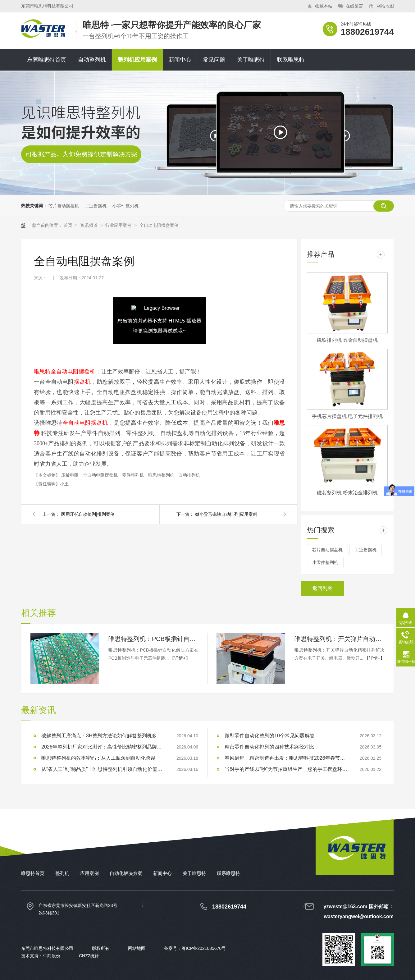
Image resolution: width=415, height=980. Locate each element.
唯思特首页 (33, 873)
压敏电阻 (71, 475)
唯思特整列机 (162, 475)
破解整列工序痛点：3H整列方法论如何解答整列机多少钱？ (103, 736)
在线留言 (354, 6)
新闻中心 (180, 60)
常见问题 (214, 60)
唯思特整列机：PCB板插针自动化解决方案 (153, 639)
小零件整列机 (125, 206)
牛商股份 (52, 956)
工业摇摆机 (96, 206)
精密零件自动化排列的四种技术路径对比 (269, 747)
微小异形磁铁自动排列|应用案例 (226, 514)
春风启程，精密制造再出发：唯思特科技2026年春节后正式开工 (287, 758)
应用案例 (89, 873)
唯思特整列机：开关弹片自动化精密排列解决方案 (340, 639)
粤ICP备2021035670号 (204, 948)
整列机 (62, 873)
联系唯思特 (291, 60)
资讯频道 (89, 225)
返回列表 (322, 588)
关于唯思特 (251, 60)
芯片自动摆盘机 (64, 206)
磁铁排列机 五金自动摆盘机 (347, 340)
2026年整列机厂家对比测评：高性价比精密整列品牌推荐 (103, 747)
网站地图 (385, 6)
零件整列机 (134, 475)
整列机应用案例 (137, 60)
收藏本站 (324, 6)
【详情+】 (180, 658)
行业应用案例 (119, 225)
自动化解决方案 (126, 873)
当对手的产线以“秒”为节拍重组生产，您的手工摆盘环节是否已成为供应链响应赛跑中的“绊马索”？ (287, 769)
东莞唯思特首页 (47, 60)
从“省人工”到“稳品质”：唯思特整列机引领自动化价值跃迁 (103, 769)
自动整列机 (92, 60)
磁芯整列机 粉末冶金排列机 (347, 493)
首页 (69, 225)
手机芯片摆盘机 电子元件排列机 (347, 416)
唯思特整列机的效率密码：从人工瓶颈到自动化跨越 (98, 758)
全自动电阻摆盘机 (101, 475)
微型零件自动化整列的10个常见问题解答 (270, 736)
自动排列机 (189, 475)
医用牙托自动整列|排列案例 (88, 514)
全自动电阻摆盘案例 (159, 225)
